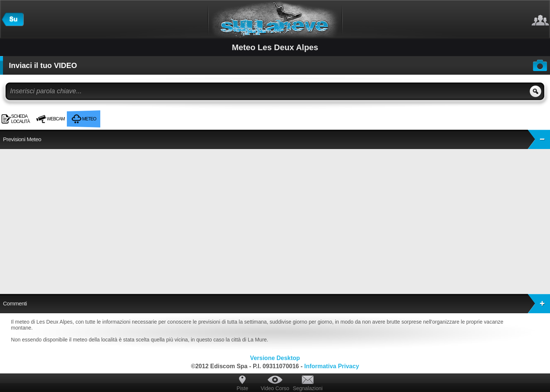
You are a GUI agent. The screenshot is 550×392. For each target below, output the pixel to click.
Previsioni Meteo (276, 139)
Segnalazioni (307, 388)
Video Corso (275, 388)
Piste (242, 388)
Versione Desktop (275, 358)
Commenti (276, 304)
